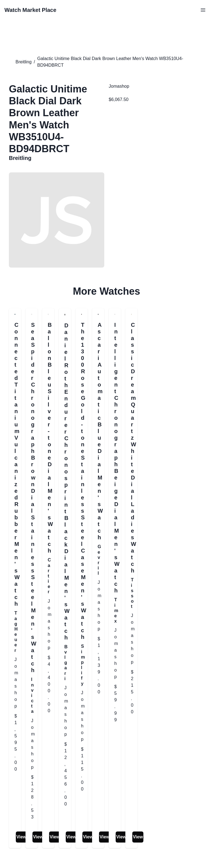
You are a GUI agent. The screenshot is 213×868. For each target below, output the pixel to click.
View (21, 837)
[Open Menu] (203, 10)
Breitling (24, 62)
